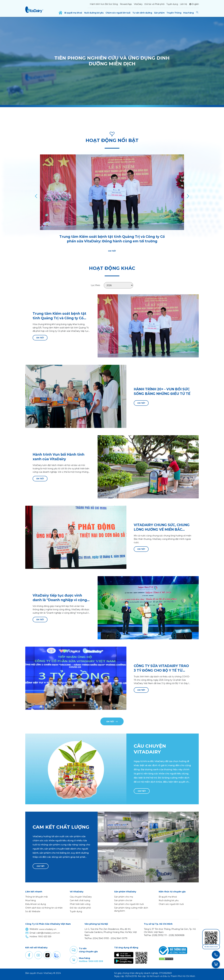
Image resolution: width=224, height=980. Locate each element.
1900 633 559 (45, 936)
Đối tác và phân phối (80, 907)
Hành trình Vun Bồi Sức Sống (104, 4)
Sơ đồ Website (33, 911)
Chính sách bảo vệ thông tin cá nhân (44, 907)
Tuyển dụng (172, 4)
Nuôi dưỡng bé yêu (94, 13)
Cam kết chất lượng (80, 899)
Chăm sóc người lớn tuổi (118, 13)
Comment (74, 949)
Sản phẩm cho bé (123, 899)
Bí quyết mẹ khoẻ (73, 13)
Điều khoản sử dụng (36, 903)
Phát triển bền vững (80, 903)
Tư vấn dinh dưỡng (142, 13)
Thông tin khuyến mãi (36, 896)
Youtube (38, 954)
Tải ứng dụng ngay (211, 947)
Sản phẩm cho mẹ (124, 896)
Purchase (74, 959)
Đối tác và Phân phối (154, 4)
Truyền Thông (174, 13)
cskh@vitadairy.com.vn (48, 932)
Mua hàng (188, 13)
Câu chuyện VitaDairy (81, 896)
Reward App (126, 4)
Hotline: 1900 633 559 (91, 960)
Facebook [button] (29, 954)
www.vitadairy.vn (48, 928)
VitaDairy (138, 4)
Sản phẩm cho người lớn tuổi (129, 903)
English (195, 4)
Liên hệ (183, 4)
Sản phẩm (159, 13)
